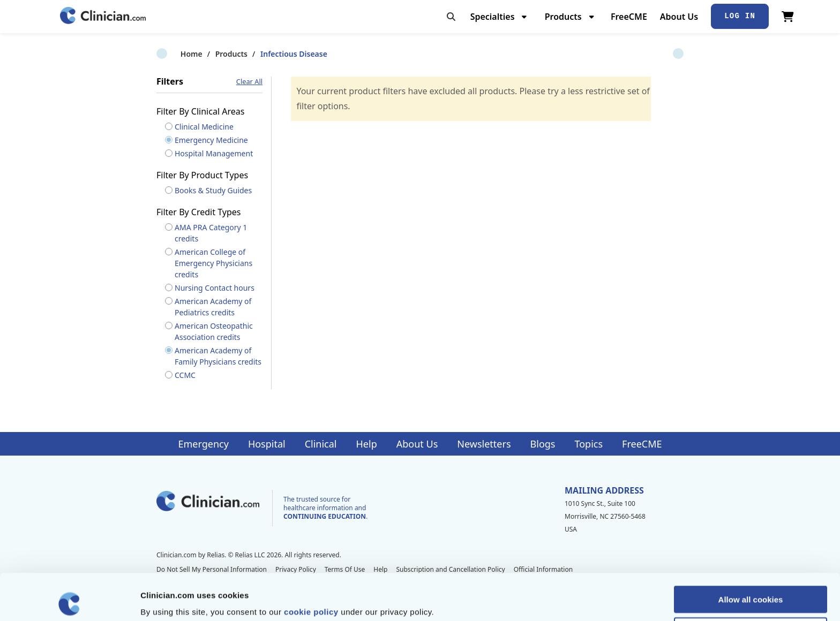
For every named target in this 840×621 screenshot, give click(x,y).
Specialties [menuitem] (493, 17)
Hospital (267, 444)
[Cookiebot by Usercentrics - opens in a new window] (69, 600)
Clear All (249, 82)
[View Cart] (788, 17)
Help (367, 444)
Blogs (543, 444)
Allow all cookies (751, 553)
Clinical (321, 444)
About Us (679, 17)
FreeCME (629, 17)
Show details (562, 600)
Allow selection (750, 584)
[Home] (103, 16)
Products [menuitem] (563, 17)
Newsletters (484, 444)
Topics (588, 444)
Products (207, 54)
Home (167, 54)
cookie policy (311, 565)
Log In (740, 16)
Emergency (203, 444)
